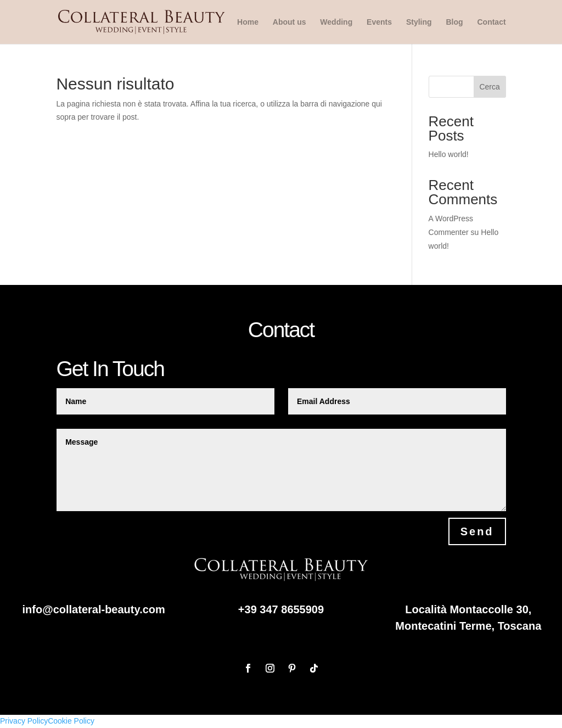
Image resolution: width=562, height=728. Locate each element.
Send (477, 531)
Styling (419, 22)
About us (290, 22)
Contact (491, 22)
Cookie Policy (71, 721)
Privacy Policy (24, 721)
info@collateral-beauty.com (94, 609)
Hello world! (449, 154)
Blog (454, 22)
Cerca (489, 87)
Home (248, 22)
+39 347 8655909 (281, 609)
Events (379, 22)
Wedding (336, 22)
